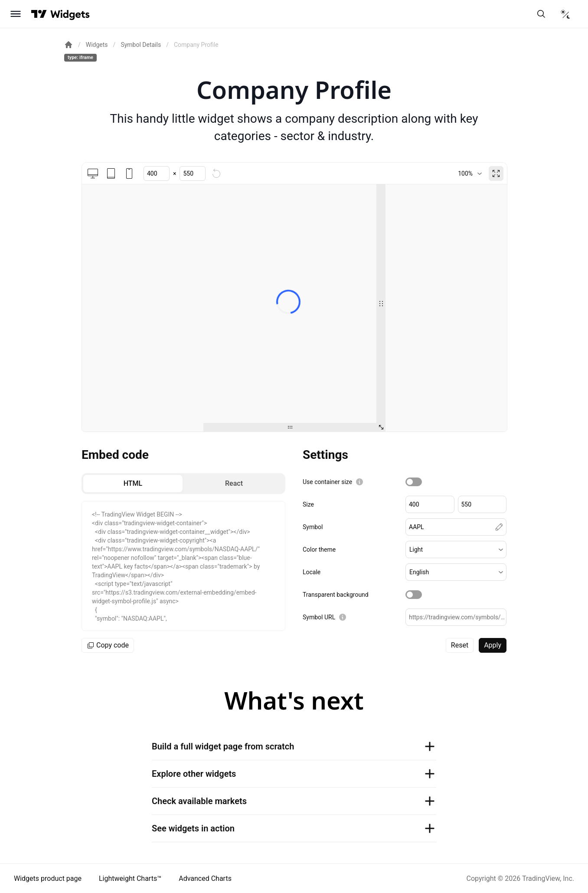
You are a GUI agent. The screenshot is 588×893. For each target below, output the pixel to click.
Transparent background (336, 595)
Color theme (319, 550)
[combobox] (470, 173)
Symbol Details (141, 45)
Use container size (327, 482)
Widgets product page (48, 878)
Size (308, 504)
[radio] (133, 484)
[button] (456, 550)
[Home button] (70, 14)
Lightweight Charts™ (130, 878)
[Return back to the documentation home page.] (69, 45)
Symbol (313, 527)
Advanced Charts (205, 878)
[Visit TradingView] (39, 14)
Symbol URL (319, 617)
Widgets (97, 45)
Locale (312, 572)
